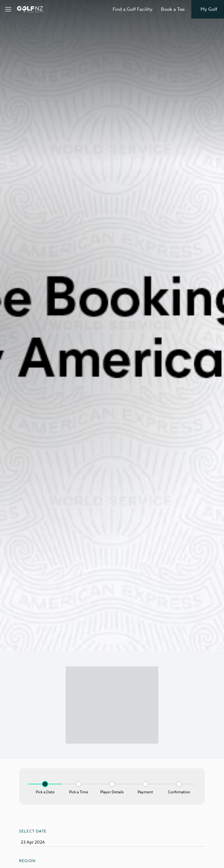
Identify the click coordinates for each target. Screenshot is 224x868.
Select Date (33, 831)
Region (27, 861)
